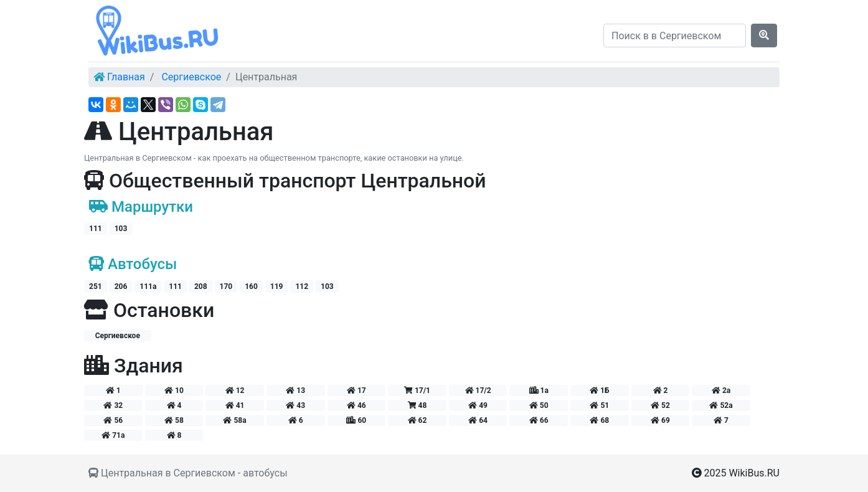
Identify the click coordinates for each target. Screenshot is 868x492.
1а (539, 390)
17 (356, 390)
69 (660, 420)
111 (96, 229)
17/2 (478, 390)
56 (113, 420)
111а (148, 286)
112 (302, 286)
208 (201, 286)
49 (478, 405)
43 (295, 405)
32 (113, 405)
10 (174, 390)
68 (599, 420)
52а (721, 405)
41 (235, 405)
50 (539, 405)
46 (356, 405)
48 (417, 405)
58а (234, 420)
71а (113, 435)
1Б (599, 390)
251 (96, 286)
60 (356, 420)
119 (277, 286)
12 (235, 390)
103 (121, 229)
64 (478, 420)
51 (599, 405)
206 (121, 286)
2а (721, 390)
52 (660, 405)
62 (417, 420)
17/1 (417, 390)
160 (251, 286)
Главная (126, 77)
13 (295, 390)
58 (174, 420)
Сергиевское (191, 77)
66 (539, 420)
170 (226, 286)
